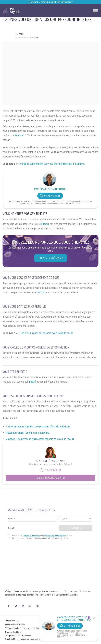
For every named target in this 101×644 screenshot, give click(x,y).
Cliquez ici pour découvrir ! (51, 478)
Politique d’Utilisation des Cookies (18, 636)
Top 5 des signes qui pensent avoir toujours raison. (47, 333)
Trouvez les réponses (51, 258)
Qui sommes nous (12, 621)
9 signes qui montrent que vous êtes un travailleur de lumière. (53, 164)
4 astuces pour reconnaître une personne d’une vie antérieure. (38, 426)
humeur (45, 224)
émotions (20, 135)
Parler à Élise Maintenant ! (50, 189)
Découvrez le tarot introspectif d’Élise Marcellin (51, 2)
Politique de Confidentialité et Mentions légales (23, 628)
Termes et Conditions (13, 632)
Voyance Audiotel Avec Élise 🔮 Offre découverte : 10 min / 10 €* (74, 619)
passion (41, 292)
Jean (21, 34)
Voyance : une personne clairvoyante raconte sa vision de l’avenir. (40, 439)
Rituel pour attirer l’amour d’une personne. (28, 433)
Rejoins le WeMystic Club (15, 624)
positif (33, 382)
